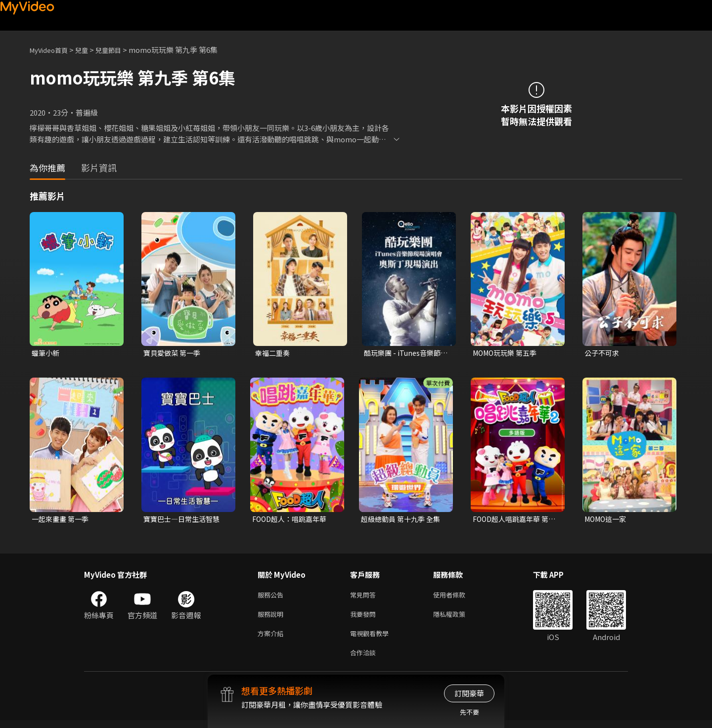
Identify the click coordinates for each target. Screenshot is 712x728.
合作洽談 (365, 660)
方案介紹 (272, 639)
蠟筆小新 (46, 353)
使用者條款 (458, 597)
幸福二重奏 (274, 353)
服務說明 (272, 618)
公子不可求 (603, 353)
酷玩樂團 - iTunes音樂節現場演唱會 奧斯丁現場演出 (405, 353)
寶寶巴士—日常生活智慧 (184, 520)
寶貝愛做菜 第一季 (174, 353)
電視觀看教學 (372, 639)
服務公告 (272, 597)
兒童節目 (119, 50)
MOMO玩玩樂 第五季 (508, 353)
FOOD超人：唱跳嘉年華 (292, 520)
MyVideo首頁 (52, 50)
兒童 (89, 50)
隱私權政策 (458, 618)
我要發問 (365, 618)
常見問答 (365, 597)
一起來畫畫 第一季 (62, 520)
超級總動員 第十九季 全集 (403, 520)
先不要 (469, 712)
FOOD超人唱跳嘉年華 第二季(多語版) (513, 520)
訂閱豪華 (469, 693)
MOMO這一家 (607, 520)
